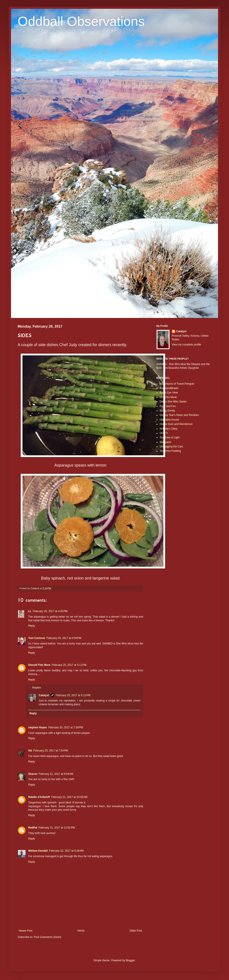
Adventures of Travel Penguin (177, 384)
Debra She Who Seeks (173, 402)
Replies (37, 688)
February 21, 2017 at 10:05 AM (69, 797)
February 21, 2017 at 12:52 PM (57, 828)
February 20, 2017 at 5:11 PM (69, 665)
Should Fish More (39, 665)
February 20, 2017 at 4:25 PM (50, 611)
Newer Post (26, 931)
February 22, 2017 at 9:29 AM (66, 851)
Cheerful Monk (168, 397)
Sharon (33, 774)
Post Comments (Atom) (47, 937)
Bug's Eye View (169, 393)
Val (30, 751)
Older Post (136, 931)
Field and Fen (168, 406)
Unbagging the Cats (171, 447)
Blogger (130, 960)
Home (81, 931)
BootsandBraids (169, 388)
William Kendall (38, 851)
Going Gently (167, 411)
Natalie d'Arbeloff (39, 797)
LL (30, 611)
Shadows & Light (170, 437)
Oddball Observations (81, 21)
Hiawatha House (169, 420)
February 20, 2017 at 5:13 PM (73, 695)
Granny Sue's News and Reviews (179, 415)
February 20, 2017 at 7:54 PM (51, 751)
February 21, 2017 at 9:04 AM (56, 774)
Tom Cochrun (37, 638)
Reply (32, 626)
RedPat (33, 828)
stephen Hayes (38, 727)
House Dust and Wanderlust (176, 424)
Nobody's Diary (169, 429)
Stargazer (165, 442)
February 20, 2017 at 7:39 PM (66, 727)
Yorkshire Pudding (170, 451)
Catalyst (44, 695)
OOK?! (164, 433)
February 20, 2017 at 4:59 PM (64, 638)
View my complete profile (186, 345)
